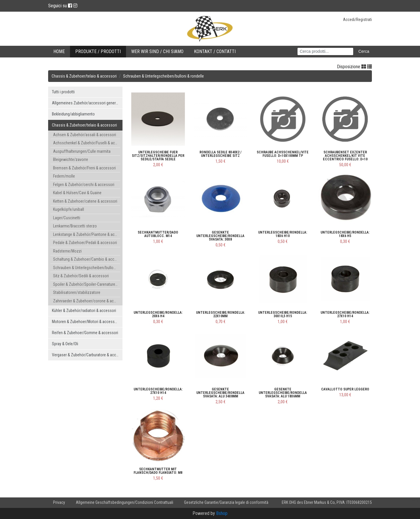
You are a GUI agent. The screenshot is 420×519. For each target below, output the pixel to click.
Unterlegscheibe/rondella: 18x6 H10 (283, 234)
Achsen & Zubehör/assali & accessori (85, 135)
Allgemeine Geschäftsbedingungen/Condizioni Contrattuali (125, 502)
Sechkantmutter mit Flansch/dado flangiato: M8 (158, 471)
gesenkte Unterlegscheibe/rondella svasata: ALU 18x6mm (283, 393)
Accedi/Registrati (357, 20)
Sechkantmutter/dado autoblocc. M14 (158, 234)
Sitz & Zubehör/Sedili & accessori (81, 276)
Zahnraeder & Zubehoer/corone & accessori (87, 301)
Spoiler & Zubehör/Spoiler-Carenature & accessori (87, 284)
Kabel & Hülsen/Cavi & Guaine (77, 193)
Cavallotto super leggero (345, 389)
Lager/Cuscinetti (67, 218)
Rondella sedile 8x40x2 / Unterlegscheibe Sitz (220, 154)
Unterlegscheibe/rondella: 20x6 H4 (158, 314)
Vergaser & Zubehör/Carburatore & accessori (87, 355)
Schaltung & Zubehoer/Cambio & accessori (87, 259)
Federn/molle (64, 176)
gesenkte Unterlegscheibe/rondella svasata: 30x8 (220, 236)
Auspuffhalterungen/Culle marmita (82, 151)
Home (59, 51)
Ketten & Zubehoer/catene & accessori (85, 201)
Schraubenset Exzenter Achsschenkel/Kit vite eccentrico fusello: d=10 (345, 156)
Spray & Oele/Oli (65, 344)
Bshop (222, 513)
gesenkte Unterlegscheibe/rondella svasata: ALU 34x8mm (220, 393)
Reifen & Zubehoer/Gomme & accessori (85, 333)
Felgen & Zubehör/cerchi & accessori (84, 185)
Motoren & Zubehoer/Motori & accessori (85, 322)
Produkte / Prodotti (98, 51)
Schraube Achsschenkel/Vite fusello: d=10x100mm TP (283, 154)
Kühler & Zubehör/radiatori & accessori (84, 311)
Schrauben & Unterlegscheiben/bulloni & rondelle (163, 76)
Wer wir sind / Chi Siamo (157, 51)
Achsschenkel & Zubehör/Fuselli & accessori (87, 143)
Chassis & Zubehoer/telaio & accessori (84, 76)
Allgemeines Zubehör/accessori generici (86, 103)
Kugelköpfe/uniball (69, 209)
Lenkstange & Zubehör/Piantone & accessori (87, 234)
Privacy (59, 502)
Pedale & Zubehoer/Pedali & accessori (85, 243)
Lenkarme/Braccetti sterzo (75, 226)
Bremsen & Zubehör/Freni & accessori (84, 168)
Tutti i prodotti (63, 92)
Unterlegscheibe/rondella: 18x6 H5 (345, 234)
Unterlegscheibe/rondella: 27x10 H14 (345, 314)
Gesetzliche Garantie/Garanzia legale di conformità (226, 502)
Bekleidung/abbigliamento (73, 114)
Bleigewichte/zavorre (71, 159)
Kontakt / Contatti (215, 51)
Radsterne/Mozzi (67, 251)
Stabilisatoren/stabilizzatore (77, 292)
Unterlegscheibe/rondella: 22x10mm (220, 314)
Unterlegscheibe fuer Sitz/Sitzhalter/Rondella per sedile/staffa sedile (158, 156)
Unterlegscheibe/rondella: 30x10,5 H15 (283, 314)
